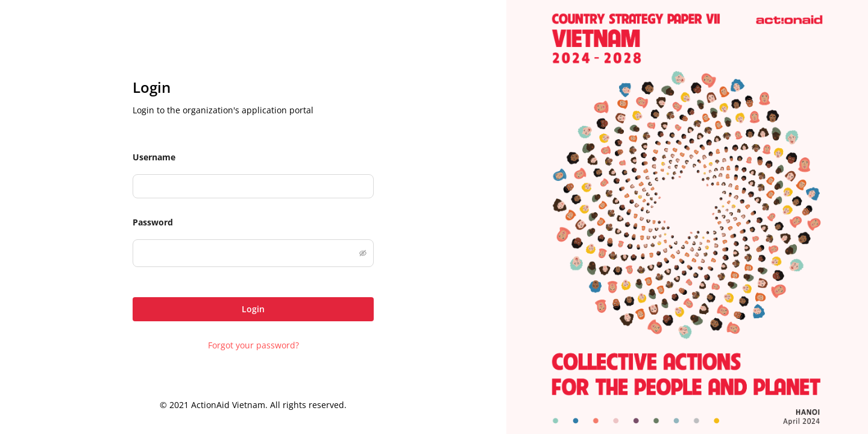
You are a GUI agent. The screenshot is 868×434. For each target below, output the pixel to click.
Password (153, 222)
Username (154, 157)
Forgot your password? (253, 345)
